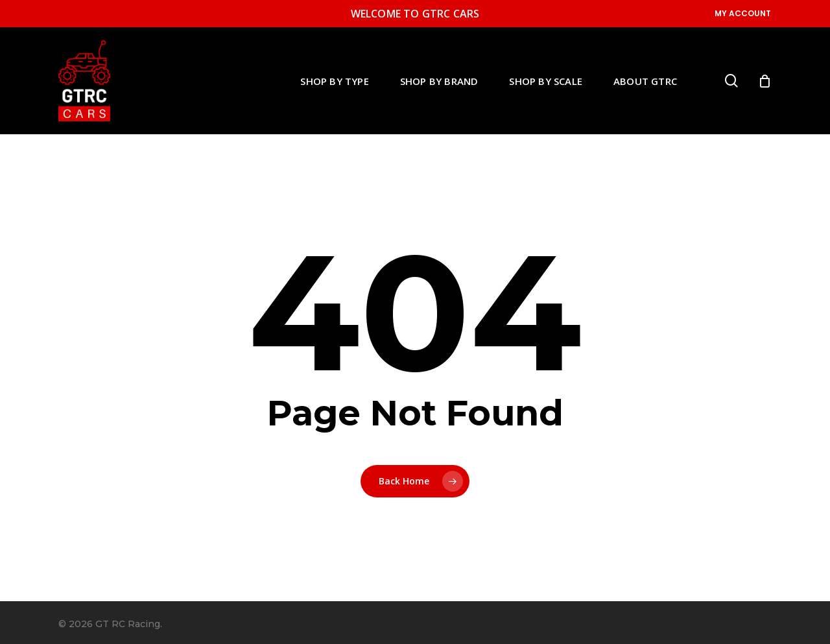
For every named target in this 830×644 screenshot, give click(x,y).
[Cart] (765, 81)
